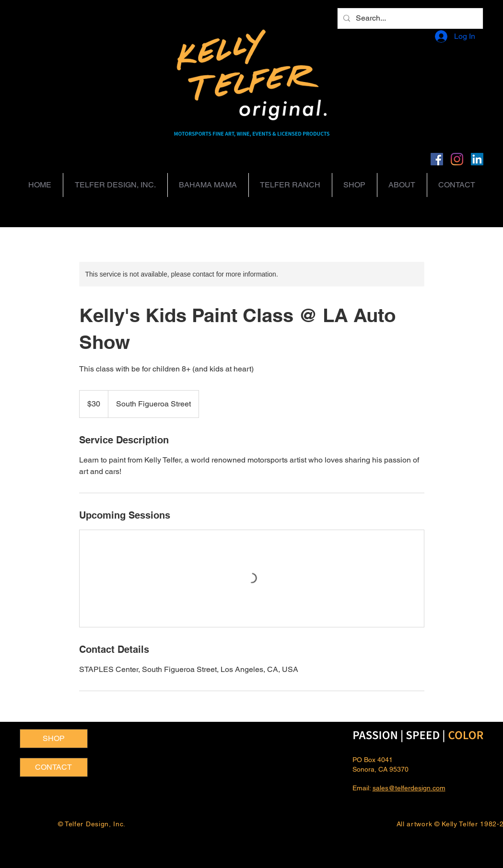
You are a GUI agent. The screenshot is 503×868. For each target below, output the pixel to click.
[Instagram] (457, 159)
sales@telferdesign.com (409, 788)
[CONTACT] (54, 767)
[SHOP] (54, 739)
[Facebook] (437, 159)
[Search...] (409, 18)
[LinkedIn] (477, 159)
